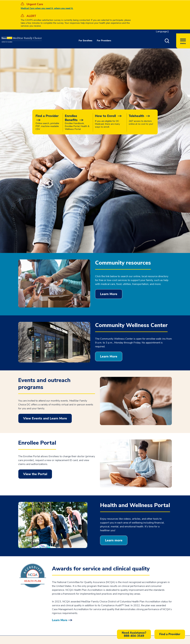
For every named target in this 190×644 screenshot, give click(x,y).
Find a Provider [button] (170, 634)
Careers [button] (131, 545)
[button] (170, 41)
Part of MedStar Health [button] (140, 551)
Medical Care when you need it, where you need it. (47, 8)
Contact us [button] (67, 620)
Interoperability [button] (82, 551)
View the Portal (35, 364)
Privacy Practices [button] (83, 545)
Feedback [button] (127, 536)
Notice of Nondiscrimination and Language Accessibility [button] (92, 538)
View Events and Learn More (45, 308)
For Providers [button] (104, 41)
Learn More (109, 184)
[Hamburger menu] (183, 41)
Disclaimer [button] (79, 556)
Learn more (114, 430)
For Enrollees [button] (86, 41)
